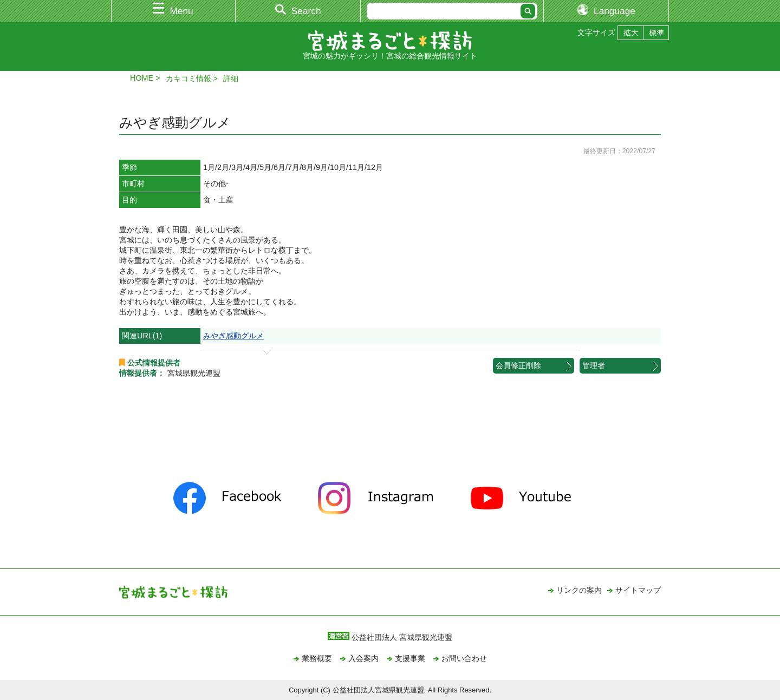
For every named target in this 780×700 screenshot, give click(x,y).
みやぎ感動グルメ (233, 336)
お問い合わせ (464, 658)
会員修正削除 (518, 365)
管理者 (594, 365)
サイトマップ (638, 590)
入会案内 (363, 658)
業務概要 (317, 658)
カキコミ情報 (188, 78)
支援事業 (410, 658)
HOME (142, 78)
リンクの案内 (579, 590)
